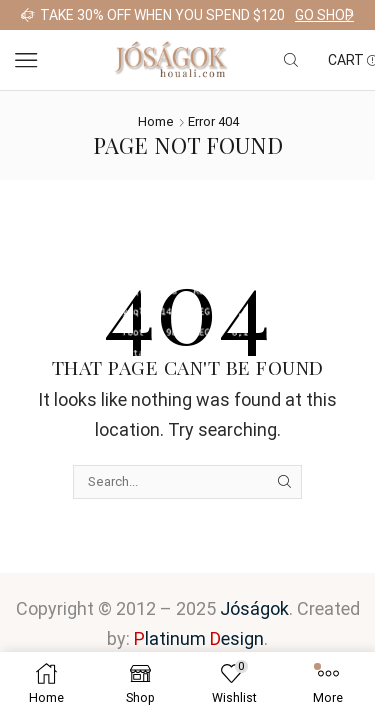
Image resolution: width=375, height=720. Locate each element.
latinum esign (199, 638)
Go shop (324, 15)
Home (156, 121)
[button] (25, 15)
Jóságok (254, 608)
